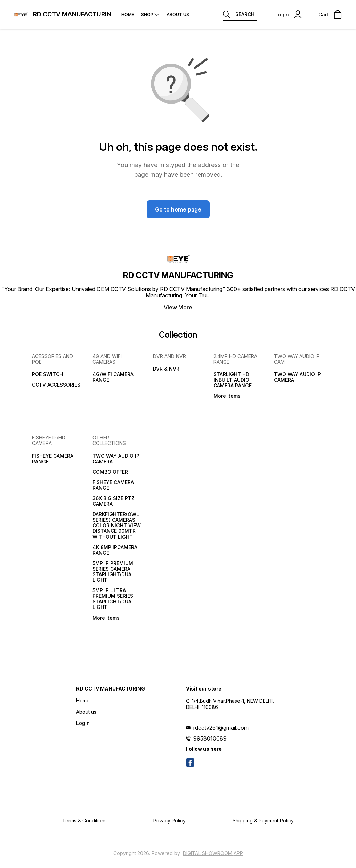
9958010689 (210, 738)
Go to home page (178, 209)
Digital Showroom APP (213, 853)
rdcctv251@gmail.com (221, 728)
